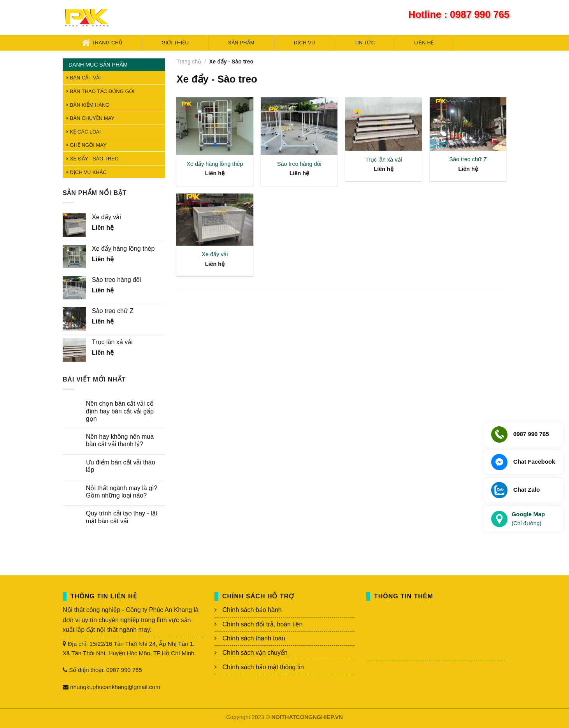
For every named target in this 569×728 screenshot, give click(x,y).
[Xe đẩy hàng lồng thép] (215, 126)
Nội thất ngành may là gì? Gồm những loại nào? (122, 492)
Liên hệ (424, 43)
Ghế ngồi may (87, 145)
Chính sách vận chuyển (255, 653)
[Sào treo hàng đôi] (299, 126)
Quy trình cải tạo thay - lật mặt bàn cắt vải (122, 517)
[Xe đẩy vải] (215, 220)
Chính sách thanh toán (254, 638)
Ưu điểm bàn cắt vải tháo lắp (121, 466)
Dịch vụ (305, 43)
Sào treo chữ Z (468, 159)
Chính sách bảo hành (252, 610)
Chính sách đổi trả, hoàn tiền (262, 624)
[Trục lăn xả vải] (384, 124)
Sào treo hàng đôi (299, 164)
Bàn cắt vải (84, 78)
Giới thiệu (175, 43)
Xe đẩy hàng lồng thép (215, 164)
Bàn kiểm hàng (88, 105)
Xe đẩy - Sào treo (93, 159)
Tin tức (364, 43)
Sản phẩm (241, 43)
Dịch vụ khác (87, 172)
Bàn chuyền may (90, 118)
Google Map (528, 519)
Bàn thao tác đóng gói (100, 91)
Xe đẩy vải (215, 254)
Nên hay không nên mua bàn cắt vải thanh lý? (120, 440)
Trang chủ (102, 43)
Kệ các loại (84, 132)
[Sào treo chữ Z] (468, 124)
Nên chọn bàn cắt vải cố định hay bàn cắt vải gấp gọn (120, 411)
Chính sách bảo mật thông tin (263, 667)
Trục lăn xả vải (384, 160)
